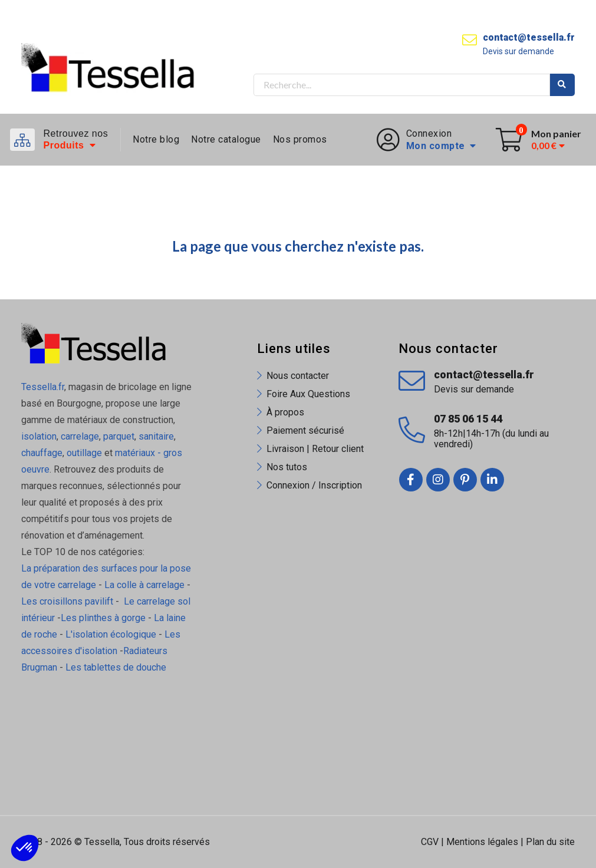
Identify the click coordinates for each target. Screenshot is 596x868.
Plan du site (550, 842)
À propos (285, 412)
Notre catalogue (226, 139)
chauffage (42, 453)
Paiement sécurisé (305, 430)
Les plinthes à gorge (103, 618)
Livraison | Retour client (315, 449)
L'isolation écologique (111, 634)
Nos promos (300, 139)
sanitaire (156, 436)
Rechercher (562, 85)
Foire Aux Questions (308, 394)
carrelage (80, 436)
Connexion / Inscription (314, 485)
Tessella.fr (43, 387)
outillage (84, 453)
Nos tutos (287, 467)
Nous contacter (298, 376)
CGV (430, 842)
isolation (39, 436)
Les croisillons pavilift (67, 601)
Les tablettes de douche (117, 667)
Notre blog (156, 139)
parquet (119, 436)
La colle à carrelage (144, 585)
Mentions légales (482, 842)
